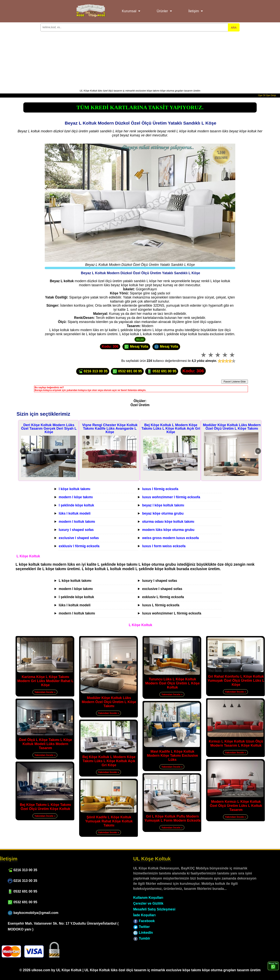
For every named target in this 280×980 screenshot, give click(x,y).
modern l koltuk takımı (77, 522)
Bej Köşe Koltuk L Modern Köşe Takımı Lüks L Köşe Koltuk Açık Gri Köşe (171, 428)
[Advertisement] (140, 60)
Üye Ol (262, 95)
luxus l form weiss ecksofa (164, 546)
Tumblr (142, 938)
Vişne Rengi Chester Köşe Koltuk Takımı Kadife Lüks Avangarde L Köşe (110, 428)
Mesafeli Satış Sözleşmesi (154, 909)
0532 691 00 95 (127, 371)
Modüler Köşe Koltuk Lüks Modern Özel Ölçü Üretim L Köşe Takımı (232, 427)
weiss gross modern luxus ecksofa (170, 538)
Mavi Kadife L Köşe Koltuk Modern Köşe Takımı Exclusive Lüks (172, 756)
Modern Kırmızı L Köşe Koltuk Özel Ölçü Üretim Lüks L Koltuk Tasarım (236, 806)
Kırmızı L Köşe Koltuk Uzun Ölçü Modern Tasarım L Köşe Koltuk (236, 743)
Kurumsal (129, 11)
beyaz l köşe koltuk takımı (163, 505)
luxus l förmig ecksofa (160, 489)
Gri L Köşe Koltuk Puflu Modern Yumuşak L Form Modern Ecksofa (172, 818)
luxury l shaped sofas (76, 530)
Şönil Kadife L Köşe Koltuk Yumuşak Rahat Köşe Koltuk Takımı (109, 821)
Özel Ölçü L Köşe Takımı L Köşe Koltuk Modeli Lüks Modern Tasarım (45, 744)
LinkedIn (143, 933)
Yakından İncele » (45, 692)
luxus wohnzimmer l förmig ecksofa (171, 497)
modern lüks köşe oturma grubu (168, 530)
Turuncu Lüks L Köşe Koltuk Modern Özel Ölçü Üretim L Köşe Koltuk (172, 683)
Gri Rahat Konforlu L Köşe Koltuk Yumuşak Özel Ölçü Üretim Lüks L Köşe (236, 681)
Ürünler (162, 11)
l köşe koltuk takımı (74, 489)
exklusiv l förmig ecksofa (79, 546)
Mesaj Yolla (136, 347)
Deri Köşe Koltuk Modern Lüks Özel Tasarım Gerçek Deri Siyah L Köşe (49, 428)
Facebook (144, 921)
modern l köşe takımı (76, 497)
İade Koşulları (144, 915)
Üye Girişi (271, 95)
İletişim (194, 11)
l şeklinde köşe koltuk (76, 505)
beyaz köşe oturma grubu (163, 513)
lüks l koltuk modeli (75, 513)
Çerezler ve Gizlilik (148, 903)
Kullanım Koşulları (148, 898)
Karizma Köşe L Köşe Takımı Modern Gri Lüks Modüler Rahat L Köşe (45, 681)
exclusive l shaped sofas (79, 538)
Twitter (141, 927)
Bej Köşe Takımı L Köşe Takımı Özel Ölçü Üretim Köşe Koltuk (45, 807)
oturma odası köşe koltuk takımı (168, 522)
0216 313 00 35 (93, 371)
